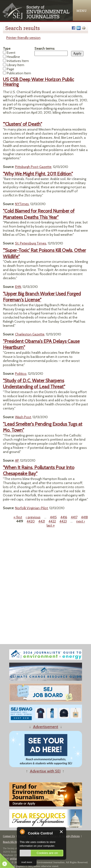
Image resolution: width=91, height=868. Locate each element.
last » (51, 525)
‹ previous (33, 517)
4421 (42, 521)
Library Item (16, 65)
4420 (31, 521)
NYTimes (22, 204)
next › (81, 521)
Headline (13, 57)
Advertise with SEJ (45, 771)
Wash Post (23, 417)
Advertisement (46, 727)
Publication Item (19, 73)
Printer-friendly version (23, 38)
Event (11, 53)
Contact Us (9, 836)
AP (17, 460)
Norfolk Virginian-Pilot (31, 508)
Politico (21, 374)
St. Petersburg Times (31, 243)
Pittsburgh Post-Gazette (33, 167)
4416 (64, 517)
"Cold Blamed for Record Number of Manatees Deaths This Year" (39, 214)
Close (62, 832)
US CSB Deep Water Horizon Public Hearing (38, 82)
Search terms (45, 49)
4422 (52, 521)
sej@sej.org (16, 858)
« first (18, 517)
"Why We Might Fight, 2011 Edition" (38, 174)
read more (27, 862)
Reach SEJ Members (14, 842)
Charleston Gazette (30, 334)
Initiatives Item (18, 61)
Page (10, 69)
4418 (84, 517)
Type (7, 49)
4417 (74, 517)
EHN (18, 287)
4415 (53, 517)
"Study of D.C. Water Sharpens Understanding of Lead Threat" (34, 384)
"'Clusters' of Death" (22, 124)
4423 (63, 521)
